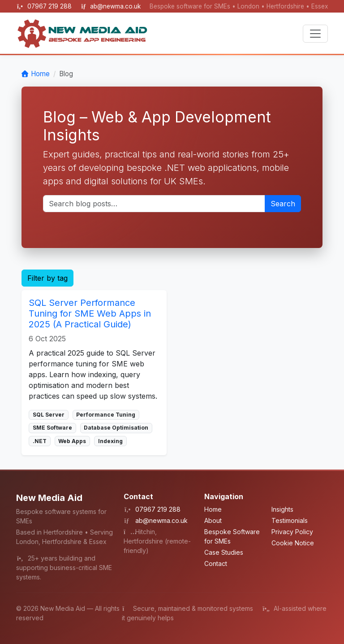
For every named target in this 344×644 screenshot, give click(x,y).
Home (40, 74)
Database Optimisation (116, 428)
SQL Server (49, 415)
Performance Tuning (106, 415)
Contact (216, 563)
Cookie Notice (293, 543)
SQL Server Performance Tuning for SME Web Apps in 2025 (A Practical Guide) (90, 313)
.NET (40, 441)
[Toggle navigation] (315, 34)
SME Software (52, 428)
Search (283, 204)
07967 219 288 (50, 6)
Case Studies (224, 552)
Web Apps (72, 441)
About (213, 520)
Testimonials (290, 520)
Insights (282, 509)
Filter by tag (47, 278)
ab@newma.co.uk (115, 6)
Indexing (110, 441)
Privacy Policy (292, 532)
